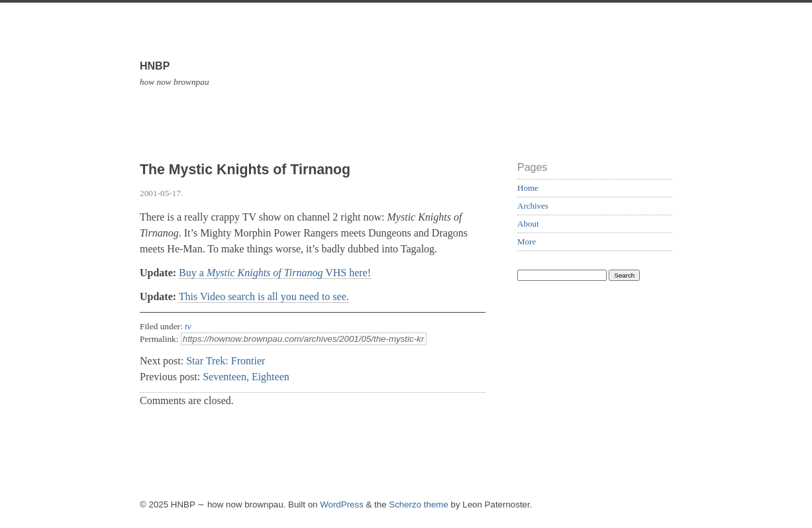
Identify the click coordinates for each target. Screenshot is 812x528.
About (528, 224)
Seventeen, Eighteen (246, 377)
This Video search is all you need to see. (264, 296)
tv (188, 326)
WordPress (342, 504)
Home (528, 188)
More (527, 241)
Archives (533, 206)
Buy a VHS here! (275, 273)
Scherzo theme (419, 504)
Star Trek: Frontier (226, 361)
